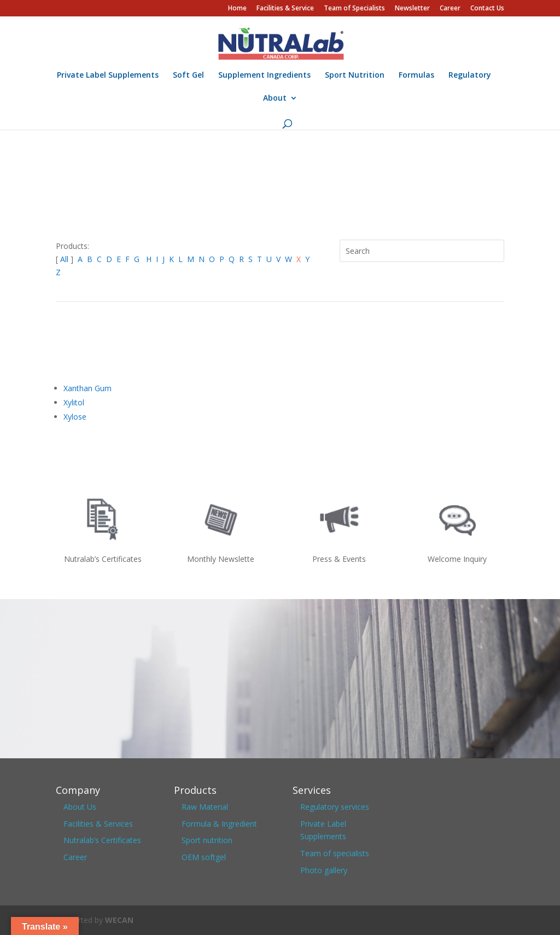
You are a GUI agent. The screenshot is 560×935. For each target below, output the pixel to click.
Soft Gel (188, 76)
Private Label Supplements (108, 76)
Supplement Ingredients (264, 76)
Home (237, 9)
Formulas (416, 76)
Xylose (75, 417)
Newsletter (412, 9)
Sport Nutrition (355, 76)
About (275, 98)
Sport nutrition (207, 840)
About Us (80, 807)
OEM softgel (204, 857)
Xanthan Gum (87, 388)
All (65, 259)
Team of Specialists (354, 9)
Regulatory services (335, 807)
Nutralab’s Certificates (102, 840)
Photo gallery (324, 870)
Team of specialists (335, 853)
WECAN (119, 920)
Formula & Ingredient (219, 824)
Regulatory (470, 76)
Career (450, 9)
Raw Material (205, 807)
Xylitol (74, 402)
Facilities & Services (98, 824)
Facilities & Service (285, 9)
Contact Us (487, 9)
